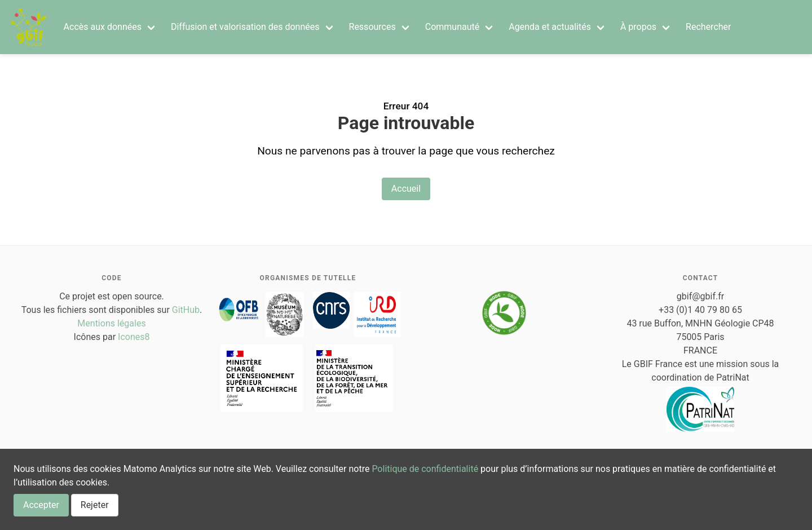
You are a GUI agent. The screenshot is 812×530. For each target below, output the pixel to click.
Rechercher (708, 27)
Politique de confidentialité (425, 469)
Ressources (372, 27)
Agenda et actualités (550, 27)
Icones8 (134, 337)
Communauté (453, 27)
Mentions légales (111, 323)
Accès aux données (103, 27)
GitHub (186, 310)
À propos (638, 27)
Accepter (41, 505)
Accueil (406, 189)
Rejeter (95, 505)
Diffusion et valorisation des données (245, 27)
